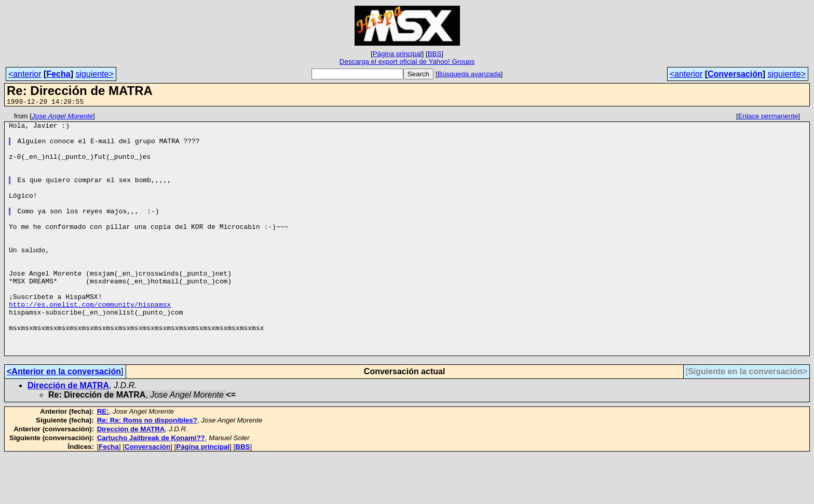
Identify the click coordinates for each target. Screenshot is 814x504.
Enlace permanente (768, 118)
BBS (435, 54)
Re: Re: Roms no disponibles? (147, 468)
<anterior (25, 74)
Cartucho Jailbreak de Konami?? (151, 486)
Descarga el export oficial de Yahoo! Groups (407, 62)
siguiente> (94, 74)
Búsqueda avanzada (469, 74)
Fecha (58, 74)
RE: (103, 460)
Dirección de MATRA (68, 434)
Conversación (735, 74)
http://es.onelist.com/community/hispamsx (90, 343)
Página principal (397, 54)
